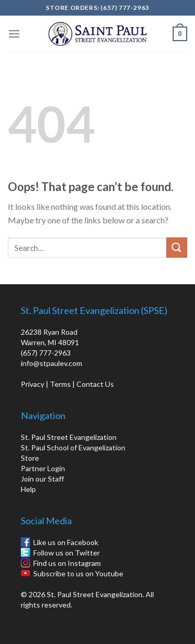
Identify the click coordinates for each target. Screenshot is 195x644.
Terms (60, 384)
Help (28, 489)
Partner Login (43, 468)
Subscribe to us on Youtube (78, 573)
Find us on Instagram (67, 563)
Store (30, 458)
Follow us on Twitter (67, 553)
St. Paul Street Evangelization (69, 437)
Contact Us (95, 384)
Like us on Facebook (66, 542)
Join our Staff (42, 479)
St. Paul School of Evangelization (73, 447)
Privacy (32, 384)
